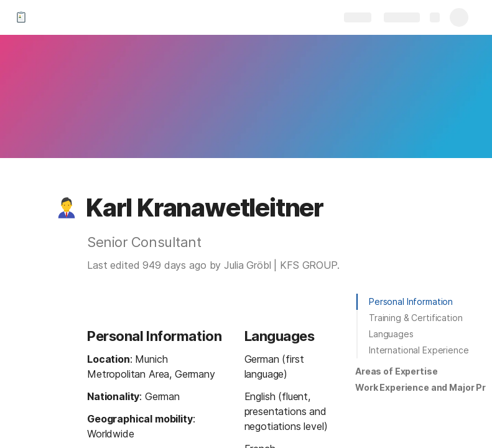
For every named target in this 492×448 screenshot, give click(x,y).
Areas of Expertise (396, 371)
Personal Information (411, 301)
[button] (67, 208)
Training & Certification (416, 318)
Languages (391, 334)
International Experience (419, 350)
